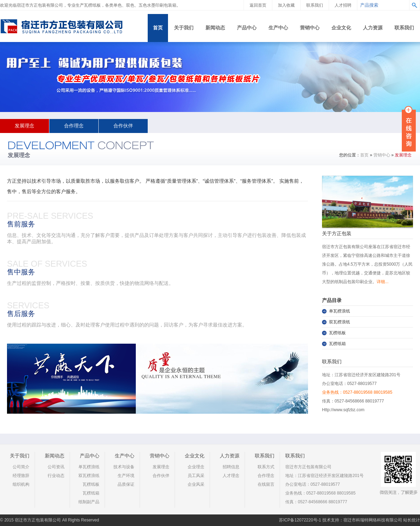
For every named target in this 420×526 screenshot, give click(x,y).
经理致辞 (21, 476)
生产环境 (126, 476)
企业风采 (196, 484)
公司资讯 (56, 467)
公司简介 (21, 467)
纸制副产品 (89, 502)
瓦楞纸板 (337, 333)
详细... (383, 282)
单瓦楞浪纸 (339, 311)
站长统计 (412, 520)
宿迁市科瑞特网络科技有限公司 (373, 520)
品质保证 (126, 484)
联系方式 (266, 467)
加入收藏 (286, 5)
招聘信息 (231, 467)
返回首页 (258, 5)
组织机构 (21, 484)
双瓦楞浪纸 (339, 322)
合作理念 (74, 126)
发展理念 (24, 126)
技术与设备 (124, 467)
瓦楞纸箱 (337, 344)
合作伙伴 (123, 126)
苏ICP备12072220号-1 (300, 520)
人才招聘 (343, 5)
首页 (364, 155)
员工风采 (196, 476)
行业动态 (56, 476)
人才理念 (231, 476)
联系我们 (315, 5)
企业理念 (196, 467)
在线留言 (266, 484)
